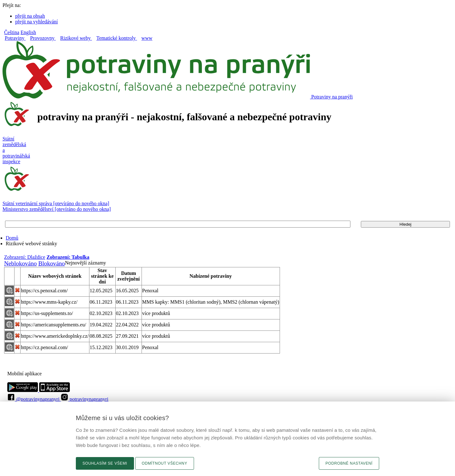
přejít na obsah (30, 16)
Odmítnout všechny (165, 463)
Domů (12, 238)
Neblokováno (20, 263)
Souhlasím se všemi (105, 463)
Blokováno (52, 263)
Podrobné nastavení (349, 463)
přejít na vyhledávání (36, 22)
